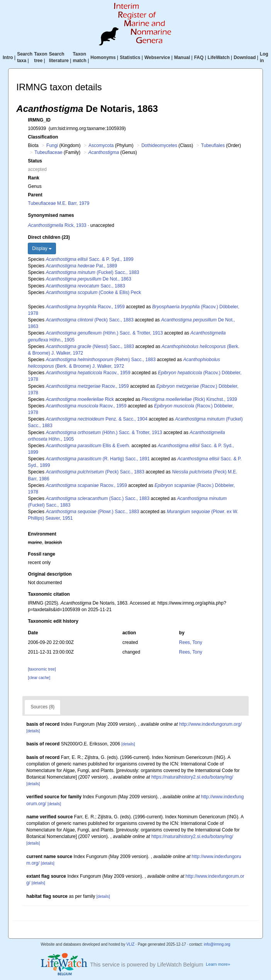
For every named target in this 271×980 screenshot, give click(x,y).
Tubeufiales (213, 145)
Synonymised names (51, 215)
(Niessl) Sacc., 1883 (90, 346)
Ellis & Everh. (88, 446)
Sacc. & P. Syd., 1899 (89, 259)
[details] (33, 731)
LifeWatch (219, 57)
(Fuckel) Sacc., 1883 (92, 272)
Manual (182, 57)
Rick (80, 399)
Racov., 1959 (85, 307)
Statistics (130, 57)
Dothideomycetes (159, 145)
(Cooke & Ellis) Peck (93, 292)
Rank (33, 178)
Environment (42, 534)
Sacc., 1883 (85, 286)
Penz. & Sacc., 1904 (97, 419)
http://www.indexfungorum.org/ (210, 724)
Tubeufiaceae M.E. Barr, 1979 (58, 203)
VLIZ (130, 944)
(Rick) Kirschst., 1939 (189, 399)
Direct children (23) (49, 237)
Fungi (52, 145)
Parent (35, 195)
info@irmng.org (217, 944)
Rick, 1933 (57, 225)
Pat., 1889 (81, 266)
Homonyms (103, 57)
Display (42, 248)
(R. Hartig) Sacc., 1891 (97, 459)
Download (245, 57)
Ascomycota (101, 145)
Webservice (157, 57)
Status (35, 161)
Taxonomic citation (49, 594)
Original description (50, 574)
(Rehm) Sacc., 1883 (101, 360)
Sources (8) (42, 707)
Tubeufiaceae (48, 152)
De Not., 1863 (88, 279)
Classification (43, 137)
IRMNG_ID (39, 120)
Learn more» (218, 964)
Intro (8, 57)
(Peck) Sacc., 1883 (89, 320)
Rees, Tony (191, 642)
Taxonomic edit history (53, 621)
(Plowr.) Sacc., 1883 (92, 512)
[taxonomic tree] (42, 669)
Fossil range (41, 554)
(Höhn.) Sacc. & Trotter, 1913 (104, 333)
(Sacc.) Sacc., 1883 (97, 498)
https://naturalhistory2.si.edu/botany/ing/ (192, 777)
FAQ (199, 57)
